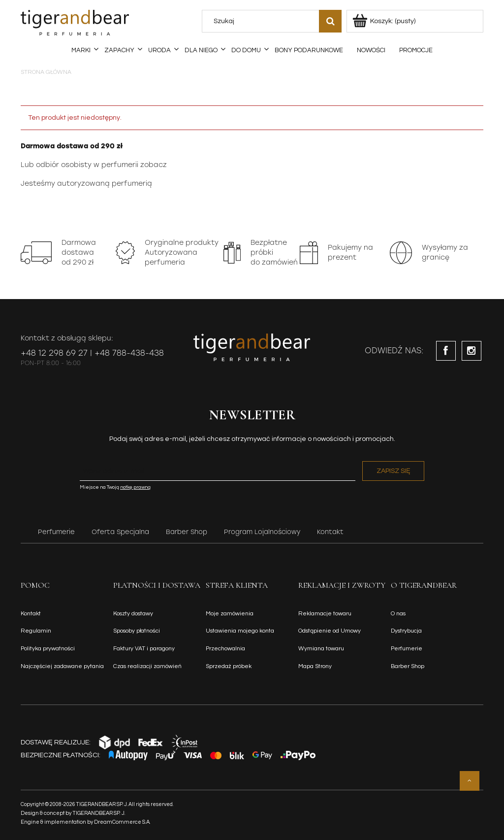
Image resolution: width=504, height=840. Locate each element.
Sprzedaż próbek (229, 666)
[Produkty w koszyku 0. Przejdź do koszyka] (385, 21)
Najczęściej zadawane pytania (62, 666)
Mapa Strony (315, 666)
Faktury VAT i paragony (144, 649)
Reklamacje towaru (325, 614)
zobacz (154, 165)
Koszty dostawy (133, 614)
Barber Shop (187, 532)
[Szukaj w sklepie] (263, 21)
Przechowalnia (225, 649)
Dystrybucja (406, 631)
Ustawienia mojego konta (240, 631)
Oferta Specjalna (120, 532)
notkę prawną (135, 487)
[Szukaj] (330, 21)
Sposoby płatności (137, 631)
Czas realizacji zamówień (147, 666)
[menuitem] (81, 50)
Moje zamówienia (230, 614)
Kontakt (330, 532)
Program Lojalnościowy (262, 532)
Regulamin (36, 631)
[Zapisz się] (393, 471)
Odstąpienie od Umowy (330, 631)
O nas (398, 614)
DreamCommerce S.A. (122, 822)
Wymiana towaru (321, 649)
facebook (446, 351)
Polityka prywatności (48, 649)
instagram (472, 351)
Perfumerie (56, 532)
